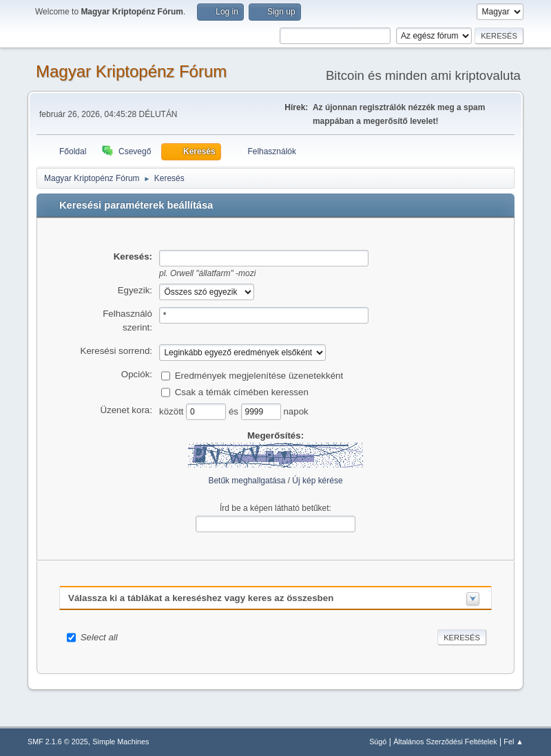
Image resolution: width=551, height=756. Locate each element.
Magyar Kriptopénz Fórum (131, 71)
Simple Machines (121, 742)
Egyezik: (135, 290)
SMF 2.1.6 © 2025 (58, 742)
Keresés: (133, 256)
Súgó (378, 742)
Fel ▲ (513, 742)
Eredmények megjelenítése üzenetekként (259, 375)
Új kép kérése (317, 481)
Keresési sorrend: (116, 351)
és (235, 411)
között (173, 411)
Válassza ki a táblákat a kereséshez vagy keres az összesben (201, 598)
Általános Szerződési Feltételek (445, 742)
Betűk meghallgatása (247, 481)
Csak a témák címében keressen (242, 391)
